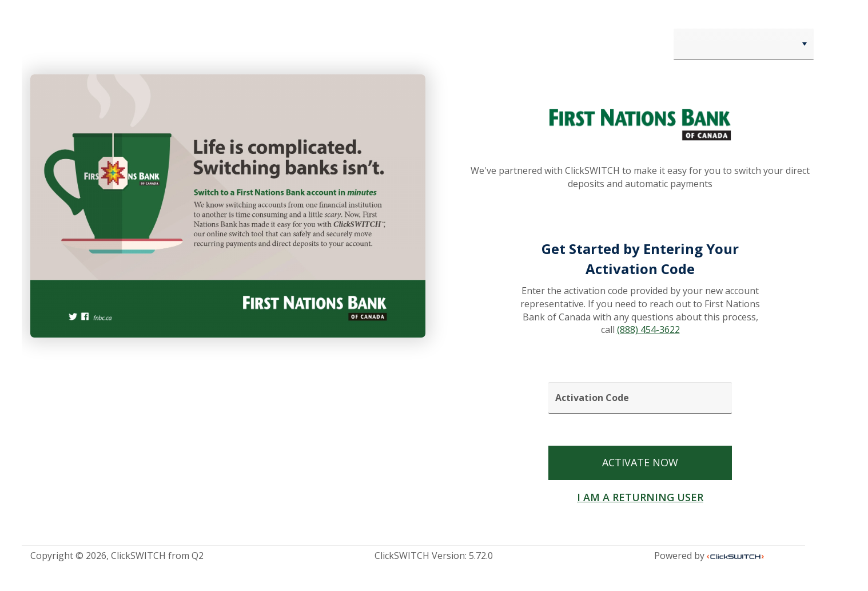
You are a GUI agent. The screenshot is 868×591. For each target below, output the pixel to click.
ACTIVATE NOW (640, 462)
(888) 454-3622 (648, 330)
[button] (804, 44)
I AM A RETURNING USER (640, 497)
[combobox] (744, 44)
